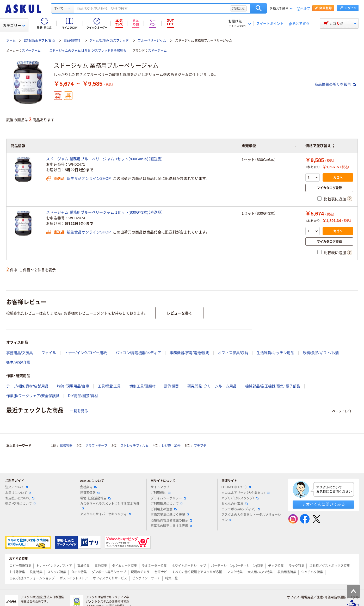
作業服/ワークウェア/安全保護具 (33, 396)
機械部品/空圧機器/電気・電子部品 (273, 386)
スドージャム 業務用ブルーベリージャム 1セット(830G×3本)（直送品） (105, 212)
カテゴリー (14, 26)
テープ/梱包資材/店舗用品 (27, 386)
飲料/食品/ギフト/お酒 (39, 41)
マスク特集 (235, 572)
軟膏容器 (66, 446)
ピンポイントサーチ (146, 578)
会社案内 (88, 487)
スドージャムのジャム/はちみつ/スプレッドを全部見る (88, 51)
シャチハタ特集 (312, 572)
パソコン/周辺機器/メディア (138, 353)
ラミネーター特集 (154, 566)
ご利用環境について (167, 504)
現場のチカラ (140, 572)
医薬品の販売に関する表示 (171, 526)
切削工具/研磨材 (143, 386)
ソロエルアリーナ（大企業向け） (245, 493)
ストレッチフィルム (134, 446)
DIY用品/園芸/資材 (83, 396)
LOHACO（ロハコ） (236, 487)
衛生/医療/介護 (18, 362)
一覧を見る (79, 411)
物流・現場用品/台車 (73, 386)
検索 (259, 8)
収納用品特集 (287, 572)
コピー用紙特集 (20, 566)
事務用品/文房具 (20, 353)
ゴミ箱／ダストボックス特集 (330, 566)
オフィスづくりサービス (110, 578)
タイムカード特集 (125, 566)
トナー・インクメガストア (54, 566)
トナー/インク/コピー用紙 (86, 353)
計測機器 (171, 386)
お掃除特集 (17, 572)
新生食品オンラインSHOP (89, 178)
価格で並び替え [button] (320, 146)
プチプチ (200, 446)
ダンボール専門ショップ (109, 572)
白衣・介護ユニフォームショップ (32, 578)
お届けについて (18, 493)
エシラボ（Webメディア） (241, 509)
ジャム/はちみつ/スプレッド (109, 41)
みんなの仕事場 (235, 504)
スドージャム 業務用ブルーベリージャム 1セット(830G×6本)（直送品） (105, 159)
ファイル (49, 353)
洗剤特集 (36, 572)
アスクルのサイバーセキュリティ (106, 514)
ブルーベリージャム (152, 41)
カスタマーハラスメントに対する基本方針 (110, 506)
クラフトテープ (96, 446)
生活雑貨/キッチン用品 (275, 353)
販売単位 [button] (269, 146)
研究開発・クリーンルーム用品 (212, 386)
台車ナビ (161, 572)
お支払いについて (20, 498)
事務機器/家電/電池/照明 (189, 353)
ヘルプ (305, 9)
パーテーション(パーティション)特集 (237, 566)
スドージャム (31, 51)
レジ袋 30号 (171, 446)
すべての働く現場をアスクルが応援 (197, 572)
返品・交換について (21, 504)
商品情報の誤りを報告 (335, 84)
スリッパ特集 (57, 572)
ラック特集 (297, 566)
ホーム (11, 41)
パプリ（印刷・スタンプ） (240, 498)
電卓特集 (83, 566)
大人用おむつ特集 (260, 572)
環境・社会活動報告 (95, 498)
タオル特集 (79, 572)
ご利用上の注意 (164, 509)
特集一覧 (171, 578)
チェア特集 (276, 566)
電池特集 (101, 566)
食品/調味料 (72, 41)
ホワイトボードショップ (189, 566)
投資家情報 (90, 493)
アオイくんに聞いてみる (323, 504)
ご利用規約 (161, 493)
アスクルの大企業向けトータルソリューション (251, 517)
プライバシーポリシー (168, 498)
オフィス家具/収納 (233, 353)
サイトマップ (160, 487)
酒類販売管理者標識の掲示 (171, 521)
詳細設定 (238, 8)
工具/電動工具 (109, 386)
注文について (17, 487)
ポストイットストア (74, 578)
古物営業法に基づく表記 (170, 515)
